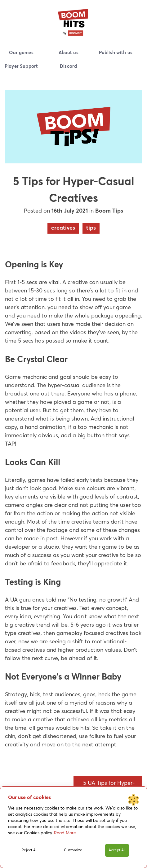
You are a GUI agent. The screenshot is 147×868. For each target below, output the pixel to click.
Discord (68, 66)
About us (69, 53)
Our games (21, 53)
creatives (63, 228)
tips (91, 228)
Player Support (21, 66)
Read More (65, 833)
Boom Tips (109, 211)
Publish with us (116, 53)
